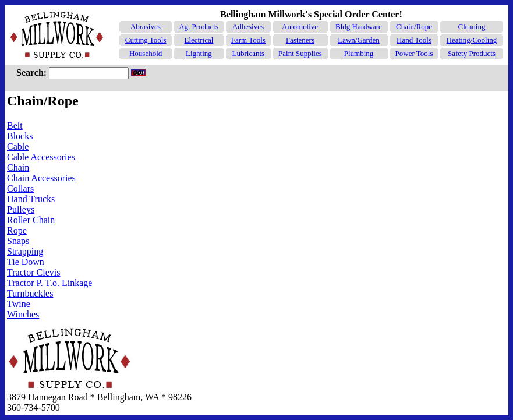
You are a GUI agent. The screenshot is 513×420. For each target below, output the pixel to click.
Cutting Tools (146, 40)
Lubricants (249, 53)
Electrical (199, 40)
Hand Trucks (31, 199)
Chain (18, 167)
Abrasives (146, 27)
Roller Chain (31, 220)
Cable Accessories (41, 157)
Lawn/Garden (358, 40)
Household (146, 53)
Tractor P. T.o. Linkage (49, 283)
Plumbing (359, 53)
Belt (15, 126)
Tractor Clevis (33, 272)
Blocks (20, 136)
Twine (19, 304)
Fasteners (300, 40)
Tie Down (26, 262)
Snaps (18, 241)
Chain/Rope (414, 27)
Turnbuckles (30, 293)
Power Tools (414, 53)
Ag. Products (199, 27)
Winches (23, 314)
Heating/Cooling (472, 40)
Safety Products (472, 53)
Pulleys (21, 209)
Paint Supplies (300, 53)
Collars (20, 188)
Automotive (300, 27)
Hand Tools (414, 40)
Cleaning (472, 27)
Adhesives (248, 27)
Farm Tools (248, 40)
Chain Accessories (41, 178)
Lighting (199, 53)
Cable (18, 147)
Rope (17, 230)
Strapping (25, 251)
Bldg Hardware (359, 27)
